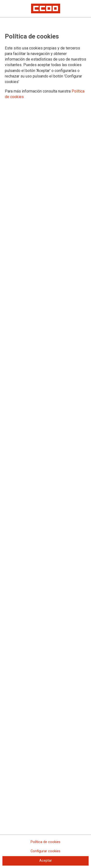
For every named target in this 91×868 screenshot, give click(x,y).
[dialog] (45, 434)
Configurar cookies (45, 851)
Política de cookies (45, 842)
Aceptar (46, 861)
